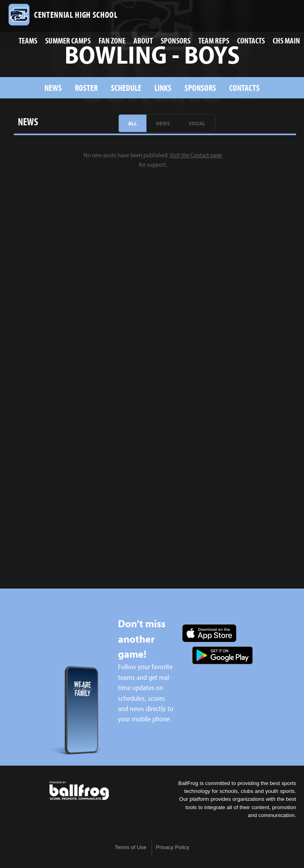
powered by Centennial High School (79, 791)
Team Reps (214, 40)
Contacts (251, 40)
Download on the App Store (209, 633)
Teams (28, 40)
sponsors (200, 88)
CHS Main (286, 40)
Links (163, 88)
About (143, 40)
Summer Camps (68, 40)
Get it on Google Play (222, 655)
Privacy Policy (173, 847)
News (53, 88)
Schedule (126, 88)
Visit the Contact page (196, 155)
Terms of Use (131, 847)
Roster (86, 88)
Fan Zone (112, 40)
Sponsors (176, 40)
